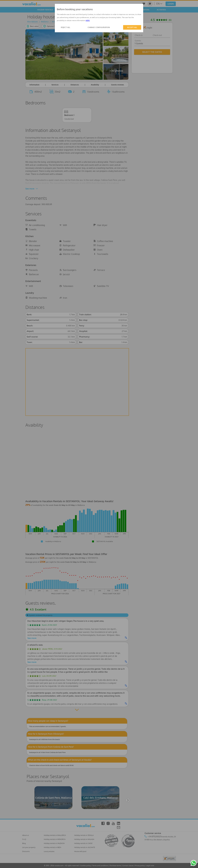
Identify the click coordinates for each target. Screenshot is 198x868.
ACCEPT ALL (132, 27)
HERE (88, 20)
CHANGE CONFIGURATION (99, 27)
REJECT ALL (66, 27)
